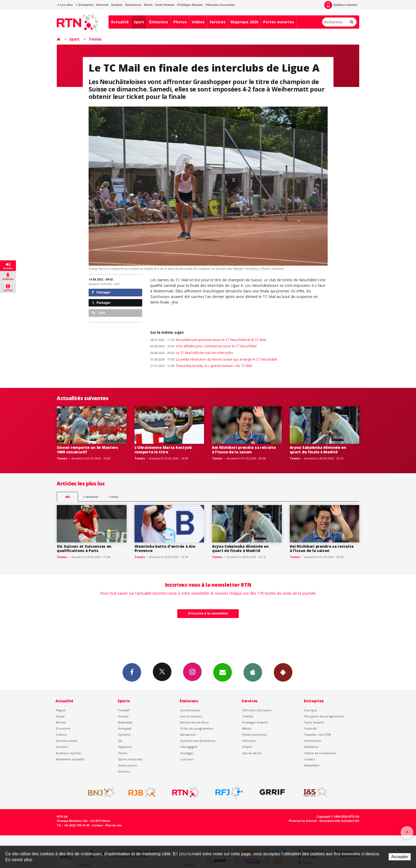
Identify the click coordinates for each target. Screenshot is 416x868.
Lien (98, 313)
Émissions (159, 22)
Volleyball (125, 728)
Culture (61, 735)
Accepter (400, 857)
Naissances (133, 5)
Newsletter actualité (70, 759)
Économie (63, 728)
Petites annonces (254, 735)
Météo (247, 728)
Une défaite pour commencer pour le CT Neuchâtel (203, 346)
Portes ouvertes (279, 22)
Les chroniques (191, 716)
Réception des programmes (324, 716)
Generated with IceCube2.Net (339, 821)
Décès (148, 5)
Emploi (247, 747)
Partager (101, 292)
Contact (310, 759)
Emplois (117, 5)
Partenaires (313, 741)
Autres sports (127, 765)
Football (124, 710)
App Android (283, 672)
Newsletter (312, 765)
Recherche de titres (194, 722)
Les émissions (190, 710)
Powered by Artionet (303, 821)
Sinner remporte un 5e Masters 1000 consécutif (87, 450)
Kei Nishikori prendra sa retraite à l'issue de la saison (244, 450)
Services (218, 22)
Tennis (95, 39)
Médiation (311, 747)
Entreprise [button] (84, 5)
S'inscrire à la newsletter (208, 613)
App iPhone (253, 672)
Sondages (187, 753)
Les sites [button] (65, 5)
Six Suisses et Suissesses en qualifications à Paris (84, 549)
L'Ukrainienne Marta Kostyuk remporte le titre (163, 450)
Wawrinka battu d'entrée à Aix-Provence (166, 549)
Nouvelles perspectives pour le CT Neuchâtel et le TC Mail (208, 340)
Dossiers (62, 747)
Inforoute (102, 5)
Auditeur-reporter (341, 5)
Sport (139, 22)
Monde (61, 722)
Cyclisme (124, 735)
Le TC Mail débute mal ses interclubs (192, 353)
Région (61, 710)
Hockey (123, 716)
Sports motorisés (130, 759)
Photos (180, 22)
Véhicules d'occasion (220, 5)
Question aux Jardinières (198, 741)
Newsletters (223, 672)
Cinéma (248, 716)
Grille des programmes (197, 728)
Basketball (125, 722)
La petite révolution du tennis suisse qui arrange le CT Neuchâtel (214, 359)
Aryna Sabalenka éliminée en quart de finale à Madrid (318, 450)
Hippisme (125, 747)
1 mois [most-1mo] (114, 497)
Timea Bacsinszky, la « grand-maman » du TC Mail (201, 366)
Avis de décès (252, 753)
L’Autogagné (189, 747)
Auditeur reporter (69, 753)
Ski (120, 741)
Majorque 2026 (244, 22)
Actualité (120, 22)
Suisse (60, 716)
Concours (187, 759)
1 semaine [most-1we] (90, 497)
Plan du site (113, 825)
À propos (311, 710)
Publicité (311, 728)
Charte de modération (320, 753)
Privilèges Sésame (190, 5)
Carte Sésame (165, 5)
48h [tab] (68, 497)
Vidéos (198, 22)
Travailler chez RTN (318, 735)
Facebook (132, 672)
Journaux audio (67, 741)
